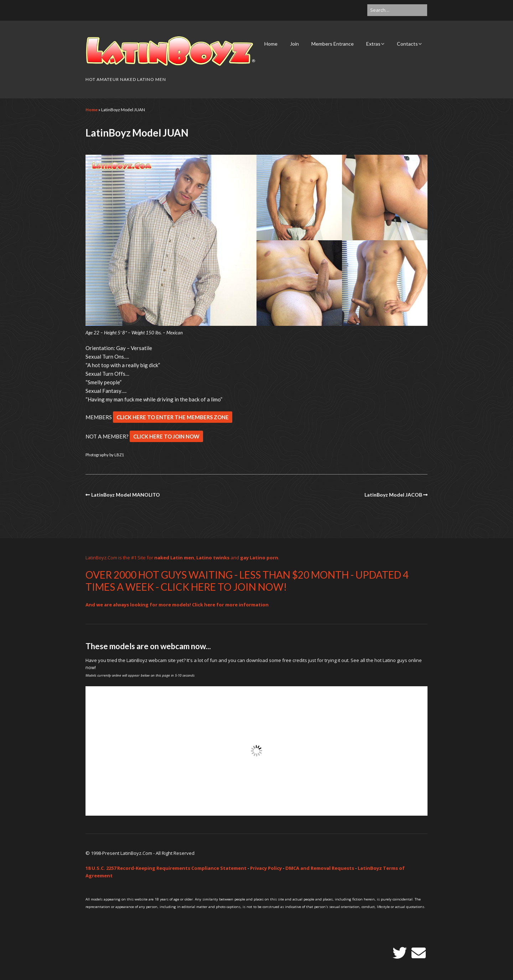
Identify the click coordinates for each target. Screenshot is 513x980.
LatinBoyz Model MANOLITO (126, 495)
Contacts (407, 44)
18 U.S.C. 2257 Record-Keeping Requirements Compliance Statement (166, 868)
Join (294, 44)
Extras (373, 44)
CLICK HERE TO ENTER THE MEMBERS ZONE (173, 417)
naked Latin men (174, 558)
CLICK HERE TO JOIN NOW (166, 436)
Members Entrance (333, 44)
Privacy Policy (266, 868)
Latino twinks (213, 558)
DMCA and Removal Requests (320, 868)
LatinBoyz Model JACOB (393, 495)
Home (271, 44)
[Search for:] (397, 10)
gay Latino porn (259, 558)
